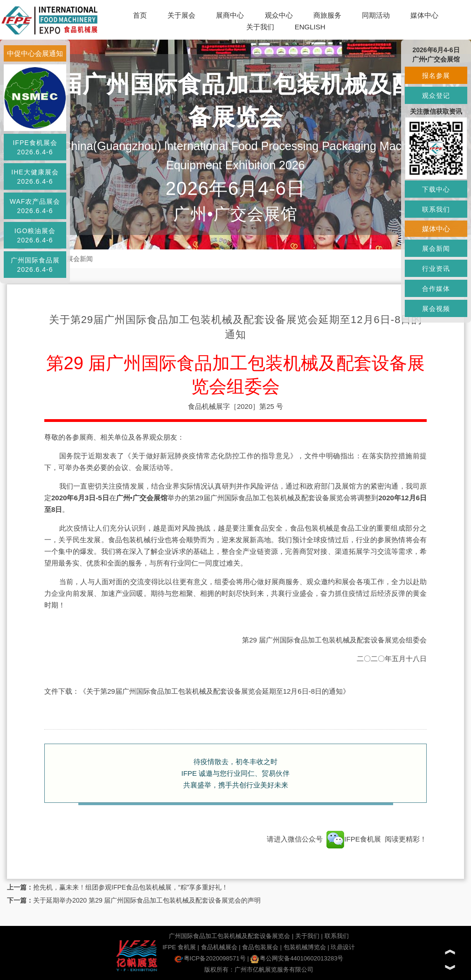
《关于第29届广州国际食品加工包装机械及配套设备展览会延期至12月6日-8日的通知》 (215, 691)
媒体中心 (424, 15)
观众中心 (279, 15)
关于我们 (260, 27)
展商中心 (230, 15)
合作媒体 (436, 289)
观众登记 (436, 96)
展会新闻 (80, 259)
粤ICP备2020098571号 (210, 958)
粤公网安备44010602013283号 (297, 958)
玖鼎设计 (343, 947)
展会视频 (436, 309)
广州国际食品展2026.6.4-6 (35, 265)
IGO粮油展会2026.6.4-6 (35, 235)
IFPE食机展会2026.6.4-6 (35, 147)
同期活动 (376, 15)
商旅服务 (327, 15)
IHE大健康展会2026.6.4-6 (35, 177)
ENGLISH (310, 27)
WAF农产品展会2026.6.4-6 (35, 206)
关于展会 (181, 15)
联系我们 (337, 936)
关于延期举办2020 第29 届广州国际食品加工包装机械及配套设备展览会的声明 (147, 900)
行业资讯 (436, 269)
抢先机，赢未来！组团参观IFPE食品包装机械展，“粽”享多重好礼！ (131, 887)
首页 (140, 15)
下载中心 (436, 189)
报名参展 (436, 76)
